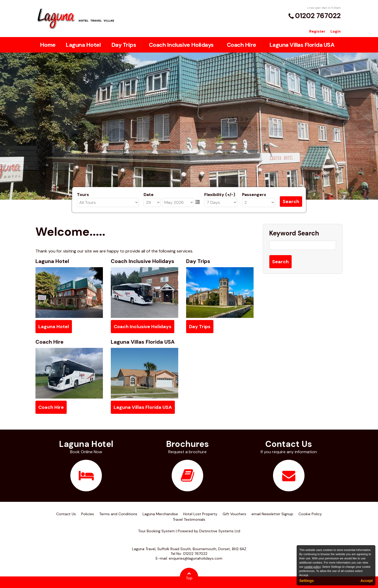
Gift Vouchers (234, 514)
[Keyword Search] (303, 245)
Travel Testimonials (189, 519)
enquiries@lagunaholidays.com (196, 558)
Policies (88, 514)
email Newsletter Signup (272, 514)
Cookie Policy (310, 514)
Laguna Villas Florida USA (302, 45)
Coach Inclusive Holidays (181, 45)
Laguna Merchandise (160, 514)
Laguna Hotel (83, 45)
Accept (367, 581)
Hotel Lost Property (200, 514)
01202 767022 (318, 16)
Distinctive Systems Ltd (220, 531)
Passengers (254, 195)
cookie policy (312, 567)
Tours (83, 195)
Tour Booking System (156, 531)
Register (317, 31)
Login (336, 31)
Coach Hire (241, 45)
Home (48, 45)
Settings (306, 581)
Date (149, 195)
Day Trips (124, 45)
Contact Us (66, 514)
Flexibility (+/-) (220, 195)
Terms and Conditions (118, 514)
